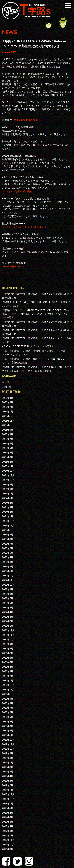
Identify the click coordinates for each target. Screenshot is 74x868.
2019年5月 (8, 772)
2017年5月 (8, 822)
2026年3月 (8, 402)
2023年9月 (8, 535)
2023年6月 (8, 548)
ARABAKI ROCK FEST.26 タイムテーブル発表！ (28, 346)
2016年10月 (8, 845)
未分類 (6, 382)
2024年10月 (8, 480)
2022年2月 (8, 621)
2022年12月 (8, 576)
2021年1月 (8, 681)
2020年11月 (8, 690)
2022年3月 (8, 617)
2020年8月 (8, 703)
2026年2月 (8, 407)
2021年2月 (8, 676)
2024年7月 (8, 494)
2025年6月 (8, 444)
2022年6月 (8, 603)
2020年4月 (8, 722)
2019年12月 (8, 740)
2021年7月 (8, 653)
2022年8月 (8, 594)
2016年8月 (8, 849)
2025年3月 (8, 457)
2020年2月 (8, 731)
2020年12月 (8, 685)
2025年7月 (8, 439)
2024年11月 (8, 475)
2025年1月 (8, 466)
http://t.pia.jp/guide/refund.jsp (17, 191)
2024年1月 (8, 516)
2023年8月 (8, 539)
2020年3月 (8, 726)
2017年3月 (8, 831)
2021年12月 (8, 630)
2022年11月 (8, 580)
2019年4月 (8, 776)
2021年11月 (8, 635)
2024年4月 (8, 503)
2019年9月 (8, 753)
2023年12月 (8, 521)
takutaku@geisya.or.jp (26, 120)
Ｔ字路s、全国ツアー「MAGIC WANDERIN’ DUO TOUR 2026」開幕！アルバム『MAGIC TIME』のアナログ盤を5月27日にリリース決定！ (36, 314)
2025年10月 (8, 425)
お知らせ (7, 387)
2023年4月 (8, 557)
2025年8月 (8, 434)
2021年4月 (8, 667)
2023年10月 (8, 530)
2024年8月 (8, 489)
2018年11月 (8, 794)
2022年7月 (8, 598)
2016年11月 (8, 840)
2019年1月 (8, 790)
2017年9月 (8, 817)
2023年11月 (8, 526)
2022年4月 (8, 612)
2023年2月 (8, 567)
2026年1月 (8, 412)
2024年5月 (8, 498)
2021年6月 (8, 658)
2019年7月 (8, 763)
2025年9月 (8, 430)
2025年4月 (8, 453)
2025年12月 (8, 416)
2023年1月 (8, 571)
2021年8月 (8, 649)
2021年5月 (8, 662)
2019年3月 (8, 781)
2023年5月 (8, 553)
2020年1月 (8, 735)
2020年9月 (8, 699)
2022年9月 (8, 589)
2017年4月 (8, 826)
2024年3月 (8, 507)
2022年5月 (8, 608)
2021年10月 (8, 640)
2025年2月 (8, 462)
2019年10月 (8, 749)
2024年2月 (8, 512)
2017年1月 (8, 835)
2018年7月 (8, 804)
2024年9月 (8, 485)
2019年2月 (8, 785)
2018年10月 (8, 799)
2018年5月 (8, 808)
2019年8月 (8, 758)
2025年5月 (8, 448)
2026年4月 (8, 398)
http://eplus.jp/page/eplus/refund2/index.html (25, 227)
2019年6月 (8, 767)
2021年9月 (8, 644)
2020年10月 (8, 694)
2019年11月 (8, 744)
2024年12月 (8, 471)
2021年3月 (8, 671)
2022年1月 (8, 626)
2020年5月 (8, 717)
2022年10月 (8, 585)
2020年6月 (8, 712)
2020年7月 (8, 708)
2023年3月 (8, 562)
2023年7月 (8, 544)
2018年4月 (8, 813)
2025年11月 (8, 421)
